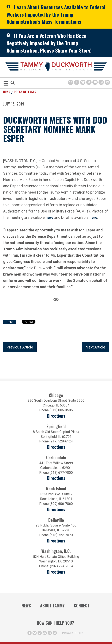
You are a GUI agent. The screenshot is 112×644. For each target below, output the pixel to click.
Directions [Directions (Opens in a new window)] (56, 541)
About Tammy (52, 606)
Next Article (95, 347)
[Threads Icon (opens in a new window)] (107, 82)
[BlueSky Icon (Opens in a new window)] (83, 82)
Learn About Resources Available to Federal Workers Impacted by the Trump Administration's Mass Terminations (56, 14)
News (7, 92)
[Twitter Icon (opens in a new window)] (89, 82)
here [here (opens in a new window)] (93, 217)
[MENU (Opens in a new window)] (6, 84)
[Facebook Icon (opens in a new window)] (77, 82)
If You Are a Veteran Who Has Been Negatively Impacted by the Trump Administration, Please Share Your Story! (49, 43)
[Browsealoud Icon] (71, 82)
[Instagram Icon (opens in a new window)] (101, 82)
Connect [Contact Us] (82, 606)
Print (10, 322)
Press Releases (25, 92)
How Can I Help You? (55, 623)
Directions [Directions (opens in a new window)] (56, 416)
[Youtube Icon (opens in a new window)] (95, 82)
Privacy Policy (72, 633)
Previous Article (20, 347)
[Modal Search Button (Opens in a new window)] (13, 83)
